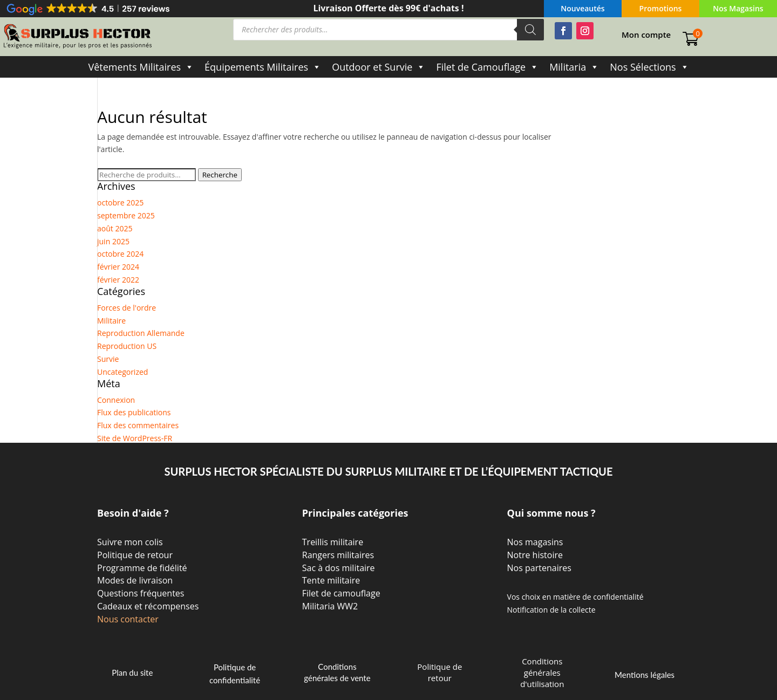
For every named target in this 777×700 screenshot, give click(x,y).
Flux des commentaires (138, 425)
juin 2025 (113, 241)
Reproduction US (127, 346)
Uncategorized (122, 372)
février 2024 (118, 267)
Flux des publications (134, 412)
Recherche (220, 175)
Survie (108, 359)
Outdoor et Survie (379, 67)
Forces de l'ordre (127, 308)
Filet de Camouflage (487, 67)
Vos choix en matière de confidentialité (575, 597)
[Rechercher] (530, 30)
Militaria (574, 67)
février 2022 (118, 280)
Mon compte (646, 35)
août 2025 (115, 228)
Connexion (116, 400)
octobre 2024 (120, 254)
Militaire (111, 321)
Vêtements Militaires (141, 67)
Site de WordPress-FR (135, 438)
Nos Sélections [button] (649, 67)
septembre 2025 (126, 215)
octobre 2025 (120, 203)
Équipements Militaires (263, 67)
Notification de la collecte (551, 610)
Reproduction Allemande (141, 333)
